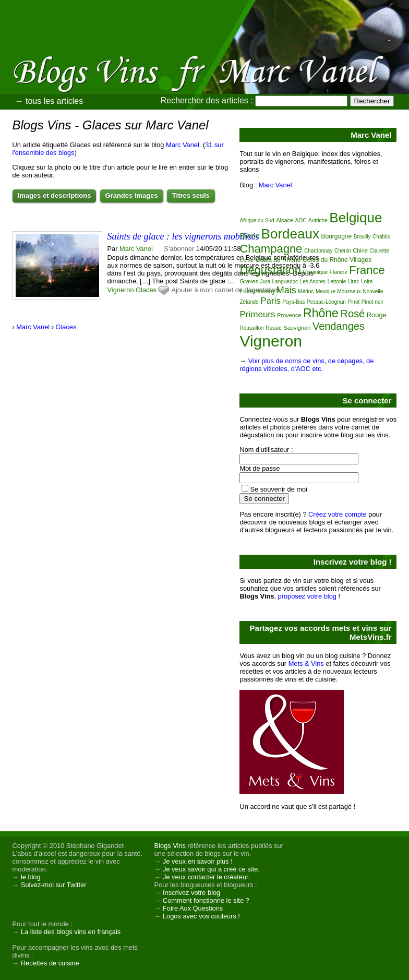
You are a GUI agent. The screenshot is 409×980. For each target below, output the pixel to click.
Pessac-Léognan (326, 302)
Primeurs (257, 314)
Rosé (352, 314)
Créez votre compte (338, 514)
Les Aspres (313, 282)
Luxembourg (257, 291)
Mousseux (349, 291)
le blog (31, 877)
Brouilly (362, 237)
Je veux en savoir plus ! (198, 861)
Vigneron (121, 290)
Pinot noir (372, 302)
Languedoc (285, 282)
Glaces (146, 290)
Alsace (285, 220)
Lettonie (337, 282)
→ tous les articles (49, 101)
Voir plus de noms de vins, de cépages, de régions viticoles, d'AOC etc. (306, 365)
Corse (246, 260)
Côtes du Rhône (278, 260)
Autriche (318, 220)
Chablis (381, 237)
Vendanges (339, 326)
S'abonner (179, 249)
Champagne (271, 249)
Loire (367, 282)
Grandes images (132, 195)
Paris (270, 301)
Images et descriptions (55, 195)
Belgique (356, 218)
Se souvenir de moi (279, 489)
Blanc (249, 236)
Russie (274, 328)
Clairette (380, 251)
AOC (301, 220)
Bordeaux (290, 234)
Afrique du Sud (257, 220)
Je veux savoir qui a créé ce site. (211, 869)
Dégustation (270, 270)
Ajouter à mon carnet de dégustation (225, 290)
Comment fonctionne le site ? (206, 900)
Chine (360, 250)
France (367, 270)
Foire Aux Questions (193, 908)
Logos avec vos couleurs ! (201, 916)
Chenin (343, 251)
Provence (289, 315)
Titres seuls (191, 195)
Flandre (339, 272)
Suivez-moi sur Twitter (54, 885)
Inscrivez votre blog (191, 893)
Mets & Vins (306, 664)
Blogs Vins (170, 846)
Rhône (321, 313)
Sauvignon (297, 328)
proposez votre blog (307, 596)
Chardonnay (318, 251)
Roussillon (251, 328)
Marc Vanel (183, 145)
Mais (286, 290)
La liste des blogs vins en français (71, 932)
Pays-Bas (293, 302)
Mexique (326, 291)
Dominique (315, 272)
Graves (249, 281)
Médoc (306, 291)
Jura (265, 282)
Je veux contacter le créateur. (206, 877)
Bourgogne (336, 236)
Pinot (353, 302)
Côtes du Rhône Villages (337, 260)
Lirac (354, 282)
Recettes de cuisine (50, 963)
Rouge (377, 315)
